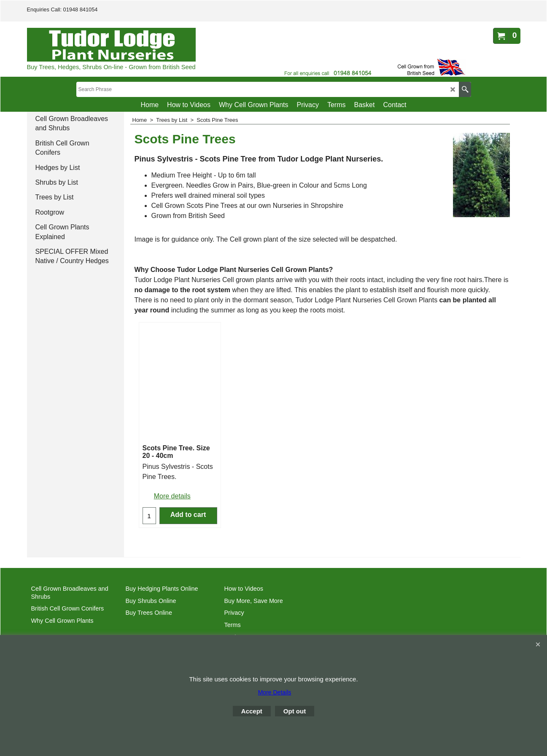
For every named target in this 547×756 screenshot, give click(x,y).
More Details (275, 692)
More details (172, 496)
